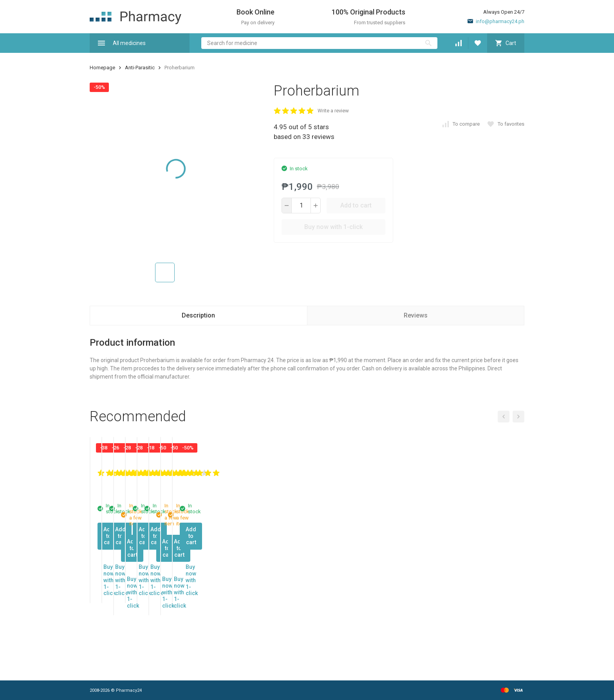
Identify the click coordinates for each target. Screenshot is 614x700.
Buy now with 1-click (333, 227)
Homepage (102, 68)
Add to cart (356, 205)
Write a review (333, 111)
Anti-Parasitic (140, 68)
